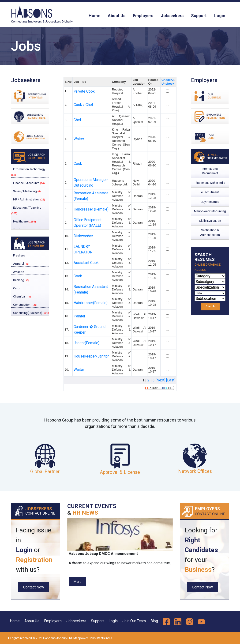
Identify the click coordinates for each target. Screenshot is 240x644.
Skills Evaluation (210, 221)
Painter (79, 316)
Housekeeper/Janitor (91, 356)
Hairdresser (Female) (91, 209)
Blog (154, 621)
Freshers (19, 255)
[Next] (160, 380)
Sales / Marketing (26, 191)
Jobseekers (172, 16)
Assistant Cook (86, 263)
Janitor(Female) (86, 343)
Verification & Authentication (210, 232)
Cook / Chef (83, 105)
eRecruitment (210, 192)
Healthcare (24, 221)
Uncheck (168, 84)
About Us (117, 16)
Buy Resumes (210, 202)
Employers (143, 16)
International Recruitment (210, 171)
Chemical (19, 296)
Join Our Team (134, 621)
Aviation (18, 272)
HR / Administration (29, 199)
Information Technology (28, 172)
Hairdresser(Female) (91, 303)
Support (199, 16)
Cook (78, 164)
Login (220, 16)
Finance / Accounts (29, 183)
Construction (21, 305)
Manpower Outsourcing (210, 211)
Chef (77, 120)
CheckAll (168, 80)
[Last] (171, 380)
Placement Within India (210, 183)
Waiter (79, 139)
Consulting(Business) (27, 313)
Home (94, 16)
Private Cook (84, 91)
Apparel (18, 264)
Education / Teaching (26, 210)
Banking (18, 280)
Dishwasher (83, 236)
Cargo (17, 288)
